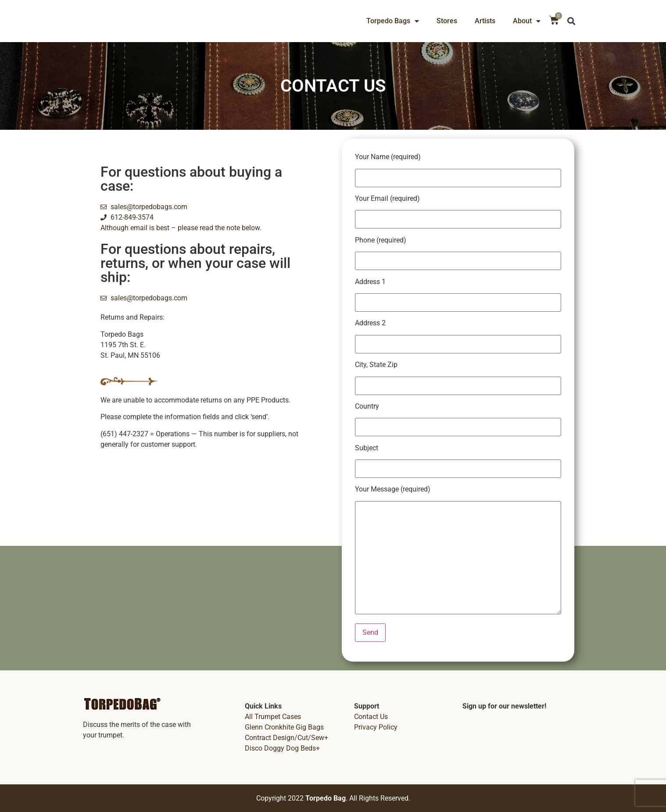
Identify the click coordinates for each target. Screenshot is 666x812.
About (527, 21)
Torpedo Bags (393, 21)
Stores (447, 21)
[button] (571, 21)
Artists (485, 21)
